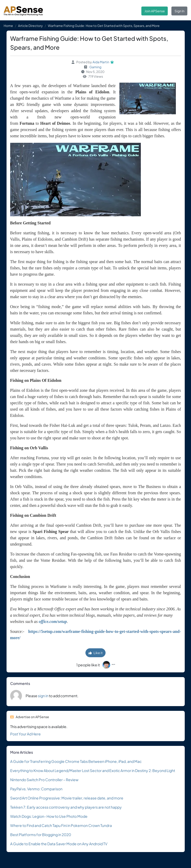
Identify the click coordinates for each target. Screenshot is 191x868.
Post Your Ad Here (25, 734)
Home (8, 26)
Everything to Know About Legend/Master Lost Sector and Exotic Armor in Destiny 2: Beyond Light (93, 770)
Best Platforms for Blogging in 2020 (41, 835)
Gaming (95, 67)
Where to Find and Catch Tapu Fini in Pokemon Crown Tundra (61, 825)
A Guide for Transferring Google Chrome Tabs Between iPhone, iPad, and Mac (76, 761)
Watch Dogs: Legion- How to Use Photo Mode (49, 816)
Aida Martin (101, 62)
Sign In (180, 11)
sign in (43, 696)
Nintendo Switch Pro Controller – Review (44, 780)
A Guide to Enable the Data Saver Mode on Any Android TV (59, 844)
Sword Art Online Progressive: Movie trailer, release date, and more (67, 798)
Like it (96, 653)
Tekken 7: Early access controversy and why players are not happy (66, 807)
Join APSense (155, 11)
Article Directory (30, 26)
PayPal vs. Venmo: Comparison (36, 789)
